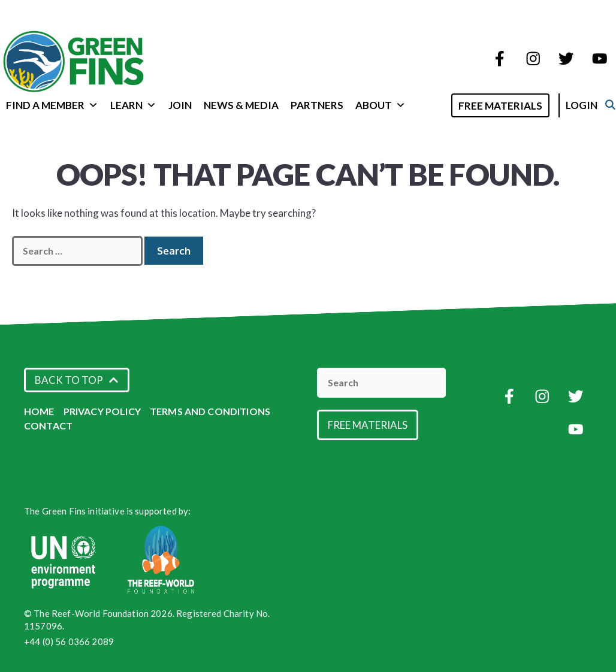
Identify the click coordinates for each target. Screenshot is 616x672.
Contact (48, 426)
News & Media (241, 105)
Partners (317, 105)
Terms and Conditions (210, 411)
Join (180, 105)
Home (39, 411)
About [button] (381, 105)
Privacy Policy (102, 411)
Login (594, 105)
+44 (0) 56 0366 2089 (69, 641)
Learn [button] (133, 105)
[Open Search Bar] (449, 105)
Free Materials (513, 106)
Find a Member (52, 105)
